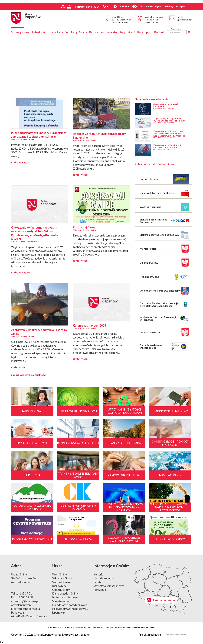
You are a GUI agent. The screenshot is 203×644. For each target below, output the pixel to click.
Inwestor (112, 32)
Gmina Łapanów (58, 32)
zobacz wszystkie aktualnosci (30, 375)
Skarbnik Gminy (62, 582)
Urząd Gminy (79, 32)
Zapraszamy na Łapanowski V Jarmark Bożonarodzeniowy (169, 120)
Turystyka (126, 32)
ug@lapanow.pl (184, 20)
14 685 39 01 (152, 20)
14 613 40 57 (152, 22)
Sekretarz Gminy (62, 578)
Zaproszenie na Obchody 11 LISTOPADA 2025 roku (168, 146)
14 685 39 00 (25, 597)
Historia (98, 574)
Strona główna (20, 32)
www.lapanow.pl (21, 605)
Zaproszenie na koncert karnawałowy (166, 105)
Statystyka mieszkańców (109, 586)
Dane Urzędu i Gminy (65, 593)
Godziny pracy (61, 590)
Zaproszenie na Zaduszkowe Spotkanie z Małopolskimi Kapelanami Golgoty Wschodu (169, 133)
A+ (99, 7)
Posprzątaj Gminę (84, 227)
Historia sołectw (104, 578)
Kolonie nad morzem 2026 (89, 325)
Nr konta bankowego (65, 597)
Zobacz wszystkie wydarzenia (154, 164)
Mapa (163, 589)
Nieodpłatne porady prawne (70, 605)
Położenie (100, 590)
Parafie (98, 582)
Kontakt (159, 32)
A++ (105, 7)
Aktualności (39, 32)
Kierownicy (59, 586)
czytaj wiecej (20, 162)
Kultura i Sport (143, 32)
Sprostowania (61, 601)
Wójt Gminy (59, 574)
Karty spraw (97, 32)
